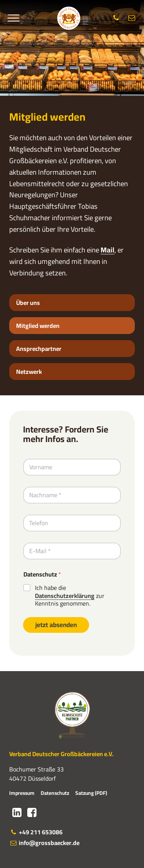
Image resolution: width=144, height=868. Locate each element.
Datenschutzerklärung (65, 596)
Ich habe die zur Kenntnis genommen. (70, 596)
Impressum (22, 793)
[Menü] (13, 18)
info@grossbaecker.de (44, 843)
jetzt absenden (56, 625)
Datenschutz (42, 574)
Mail (108, 250)
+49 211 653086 (36, 832)
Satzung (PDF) (91, 793)
